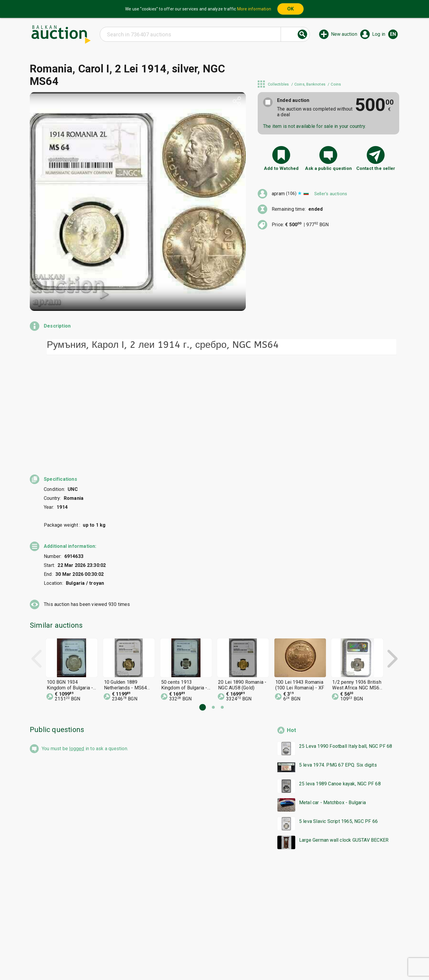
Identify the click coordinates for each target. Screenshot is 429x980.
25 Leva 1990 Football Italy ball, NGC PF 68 (346, 658)
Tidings (167, 961)
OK (290, 9)
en (393, 34)
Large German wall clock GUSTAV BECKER (344, 752)
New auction (344, 34)
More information (254, 9)
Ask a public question (328, 168)
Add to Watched (281, 168)
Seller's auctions (331, 194)
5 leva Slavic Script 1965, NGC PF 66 (338, 733)
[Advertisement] (209, 825)
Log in (379, 34)
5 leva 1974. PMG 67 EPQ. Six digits (338, 677)
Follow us (253, 961)
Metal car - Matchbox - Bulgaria (332, 714)
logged (77, 660)
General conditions (245, 950)
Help (213, 950)
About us (191, 961)
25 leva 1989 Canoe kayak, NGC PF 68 (340, 696)
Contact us (219, 961)
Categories (190, 950)
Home (164, 950)
